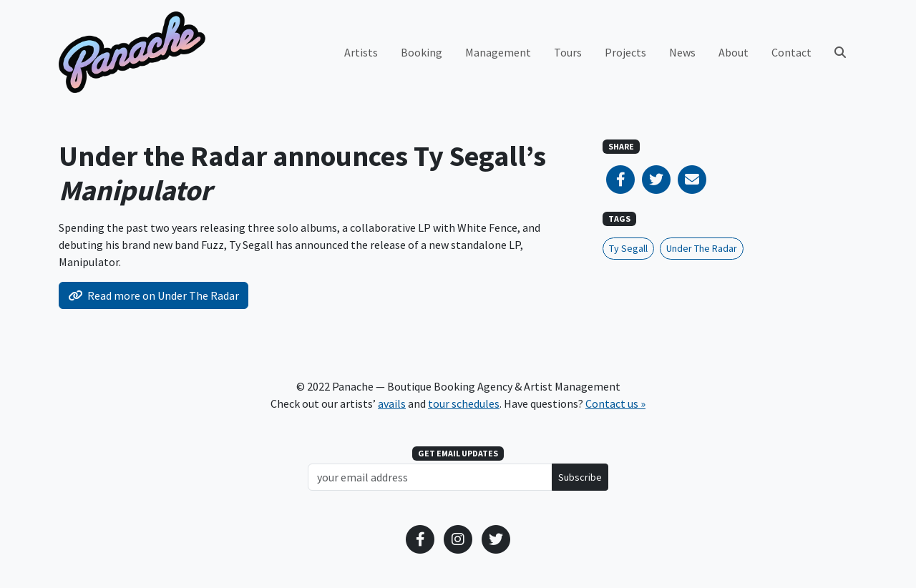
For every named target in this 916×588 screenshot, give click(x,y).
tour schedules (464, 403)
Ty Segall (628, 248)
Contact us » (615, 403)
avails (392, 403)
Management (498, 52)
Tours (568, 52)
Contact (791, 52)
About (734, 52)
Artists (361, 52)
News (682, 52)
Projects (625, 52)
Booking (422, 52)
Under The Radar (702, 248)
